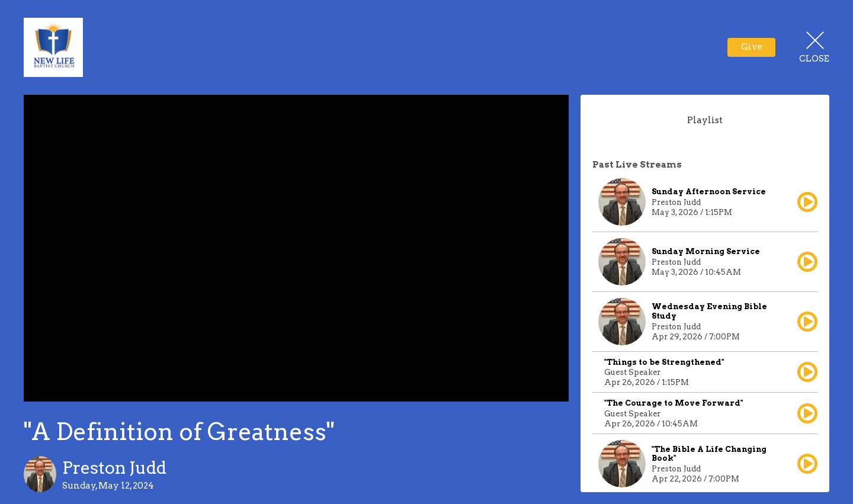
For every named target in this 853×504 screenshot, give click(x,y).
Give (752, 47)
